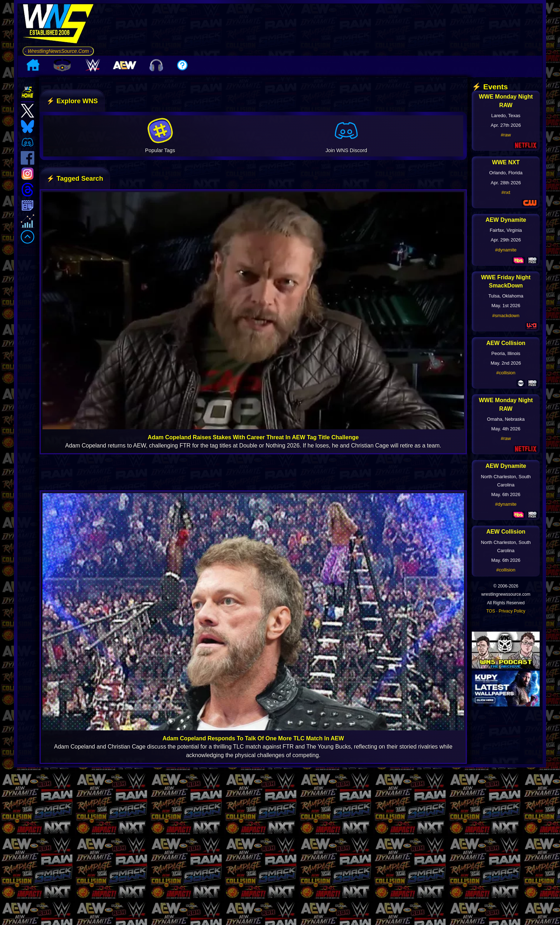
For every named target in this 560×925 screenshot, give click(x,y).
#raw (506, 194)
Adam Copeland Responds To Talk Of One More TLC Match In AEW (253, 798)
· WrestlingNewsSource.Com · (58, 80)
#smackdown (506, 375)
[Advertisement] (320, 59)
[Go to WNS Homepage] (58, 55)
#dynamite (506, 309)
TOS (491, 670)
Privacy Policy (512, 670)
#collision (506, 432)
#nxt (506, 252)
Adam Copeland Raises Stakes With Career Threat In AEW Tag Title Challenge (253, 497)
